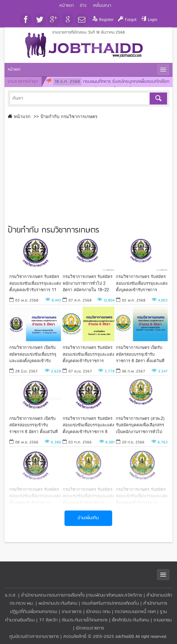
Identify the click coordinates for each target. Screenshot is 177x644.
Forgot (131, 20)
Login (152, 20)
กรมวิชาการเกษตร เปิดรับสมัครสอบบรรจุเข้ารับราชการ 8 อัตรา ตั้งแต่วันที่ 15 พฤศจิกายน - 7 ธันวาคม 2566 (34, 425)
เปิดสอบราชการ (90, 628)
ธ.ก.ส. (11, 595)
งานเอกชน (163, 620)
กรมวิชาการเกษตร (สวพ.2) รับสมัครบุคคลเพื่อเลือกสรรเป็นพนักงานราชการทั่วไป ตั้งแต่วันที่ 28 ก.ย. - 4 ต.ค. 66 (140, 425)
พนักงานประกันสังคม (58, 604)
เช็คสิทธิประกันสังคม (131, 620)
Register (106, 20)
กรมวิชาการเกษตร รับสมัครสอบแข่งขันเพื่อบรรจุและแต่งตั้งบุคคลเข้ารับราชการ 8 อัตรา (88, 425)
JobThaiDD (125, 637)
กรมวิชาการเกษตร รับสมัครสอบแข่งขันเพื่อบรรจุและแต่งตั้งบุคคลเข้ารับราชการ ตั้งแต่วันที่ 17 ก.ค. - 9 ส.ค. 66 (88, 496)
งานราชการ (72, 612)
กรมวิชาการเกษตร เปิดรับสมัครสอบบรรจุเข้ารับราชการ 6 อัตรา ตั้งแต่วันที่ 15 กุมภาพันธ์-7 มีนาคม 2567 (140, 354)
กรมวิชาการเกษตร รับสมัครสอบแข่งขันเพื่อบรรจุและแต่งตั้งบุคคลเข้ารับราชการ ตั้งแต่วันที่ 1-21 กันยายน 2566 (35, 496)
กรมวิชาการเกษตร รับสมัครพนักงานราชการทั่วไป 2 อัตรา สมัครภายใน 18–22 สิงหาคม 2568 (88, 283)
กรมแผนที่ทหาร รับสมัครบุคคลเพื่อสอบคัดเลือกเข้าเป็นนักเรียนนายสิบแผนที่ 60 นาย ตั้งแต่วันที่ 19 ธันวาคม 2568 (108, 86)
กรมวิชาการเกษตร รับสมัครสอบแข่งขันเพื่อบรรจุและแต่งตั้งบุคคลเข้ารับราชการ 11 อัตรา (35, 283)
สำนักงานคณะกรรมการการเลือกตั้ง (53, 595)
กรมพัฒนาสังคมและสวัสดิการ (115, 595)
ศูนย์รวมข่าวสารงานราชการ (35, 637)
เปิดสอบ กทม (98, 612)
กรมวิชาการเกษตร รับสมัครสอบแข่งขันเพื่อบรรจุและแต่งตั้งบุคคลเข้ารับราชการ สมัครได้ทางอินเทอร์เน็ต (88, 354)
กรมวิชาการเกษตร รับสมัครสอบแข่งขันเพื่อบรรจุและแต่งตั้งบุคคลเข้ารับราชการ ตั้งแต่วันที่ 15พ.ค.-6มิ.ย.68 (142, 283)
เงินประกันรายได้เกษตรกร (85, 620)
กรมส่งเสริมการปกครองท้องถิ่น (110, 604)
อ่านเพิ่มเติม (88, 518)
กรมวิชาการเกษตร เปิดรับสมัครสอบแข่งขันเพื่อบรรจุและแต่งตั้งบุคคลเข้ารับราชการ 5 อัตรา (33, 354)
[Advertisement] (89, 171)
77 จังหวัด (48, 620)
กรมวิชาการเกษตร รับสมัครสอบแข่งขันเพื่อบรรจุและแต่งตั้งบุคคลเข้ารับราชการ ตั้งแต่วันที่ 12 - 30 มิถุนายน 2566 (142, 496)
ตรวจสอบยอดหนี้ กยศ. (136, 612)
